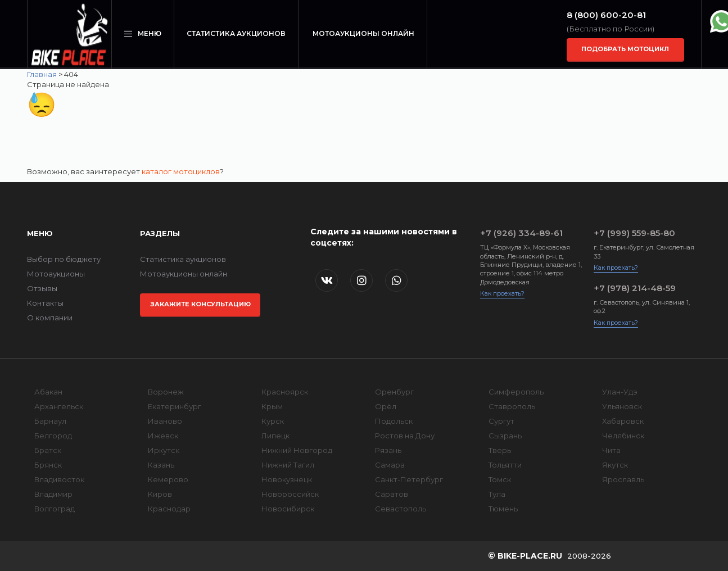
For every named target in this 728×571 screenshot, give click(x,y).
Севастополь (401, 509)
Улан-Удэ (620, 392)
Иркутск (164, 450)
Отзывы (42, 288)
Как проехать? (502, 293)
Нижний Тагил (288, 465)
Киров (160, 494)
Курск (273, 421)
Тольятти (505, 465)
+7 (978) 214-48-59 (635, 288)
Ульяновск (622, 406)
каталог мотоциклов (181, 171)
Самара (390, 465)
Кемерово (168, 479)
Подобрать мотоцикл (625, 49)
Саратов (392, 494)
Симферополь (516, 392)
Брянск (48, 465)
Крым (272, 406)
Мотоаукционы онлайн (363, 33)
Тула (497, 494)
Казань (161, 465)
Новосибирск (288, 509)
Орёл (386, 406)
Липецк (275, 436)
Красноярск (285, 392)
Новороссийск (290, 494)
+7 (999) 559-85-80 (634, 233)
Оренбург (394, 392)
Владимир (53, 494)
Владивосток (59, 479)
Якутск (615, 465)
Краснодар (169, 509)
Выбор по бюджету (64, 259)
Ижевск (163, 436)
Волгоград (55, 509)
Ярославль (623, 479)
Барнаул (50, 421)
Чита (611, 450)
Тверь (500, 450)
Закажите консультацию (200, 304)
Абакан (48, 392)
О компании (50, 318)
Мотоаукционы (56, 274)
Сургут (501, 421)
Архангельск (59, 406)
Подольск (394, 421)
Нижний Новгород (297, 450)
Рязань (388, 450)
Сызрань (505, 436)
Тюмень (503, 509)
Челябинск (623, 436)
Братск (48, 450)
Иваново (165, 421)
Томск (500, 479)
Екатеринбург (175, 406)
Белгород (53, 436)
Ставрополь (512, 406)
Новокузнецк (287, 479)
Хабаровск (623, 421)
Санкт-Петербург (409, 479)
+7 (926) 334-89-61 (521, 233)
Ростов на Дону (405, 436)
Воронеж (166, 392)
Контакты (45, 303)
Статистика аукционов (236, 33)
